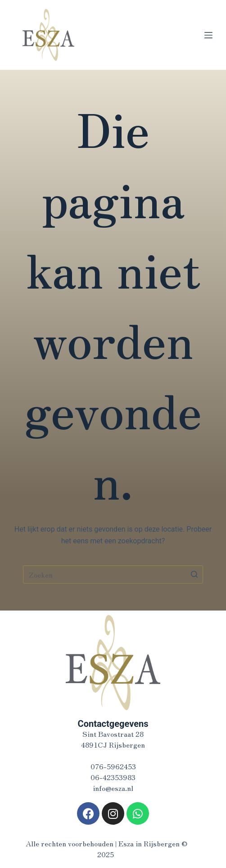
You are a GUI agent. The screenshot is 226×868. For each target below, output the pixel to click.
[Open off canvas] (208, 35)
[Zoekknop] (194, 574)
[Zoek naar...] (113, 574)
